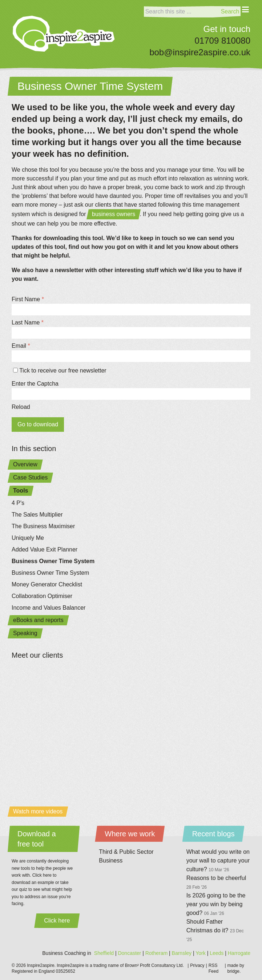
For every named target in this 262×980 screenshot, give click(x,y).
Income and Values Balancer (49, 608)
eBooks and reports (38, 620)
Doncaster (129, 953)
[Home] (64, 34)
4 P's (18, 503)
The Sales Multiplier (37, 515)
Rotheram (156, 953)
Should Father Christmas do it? (215, 930)
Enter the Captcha (35, 384)
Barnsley (182, 953)
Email (21, 346)
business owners (114, 214)
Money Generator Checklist (47, 584)
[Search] (182, 12)
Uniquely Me (28, 538)
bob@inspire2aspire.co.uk (200, 52)
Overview (25, 464)
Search (230, 11)
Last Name (28, 322)
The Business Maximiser (43, 526)
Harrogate (239, 953)
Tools (21, 491)
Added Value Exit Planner (45, 549)
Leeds (217, 953)
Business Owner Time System (53, 561)
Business (111, 861)
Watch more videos (38, 811)
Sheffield (104, 953)
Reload (21, 407)
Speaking (25, 633)
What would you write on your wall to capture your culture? (218, 861)
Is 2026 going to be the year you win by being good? (216, 904)
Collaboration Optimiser (42, 596)
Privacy (197, 965)
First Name (28, 299)
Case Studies (30, 477)
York (201, 953)
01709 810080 (223, 41)
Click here (57, 921)
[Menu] (245, 15)
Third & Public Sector (126, 852)
